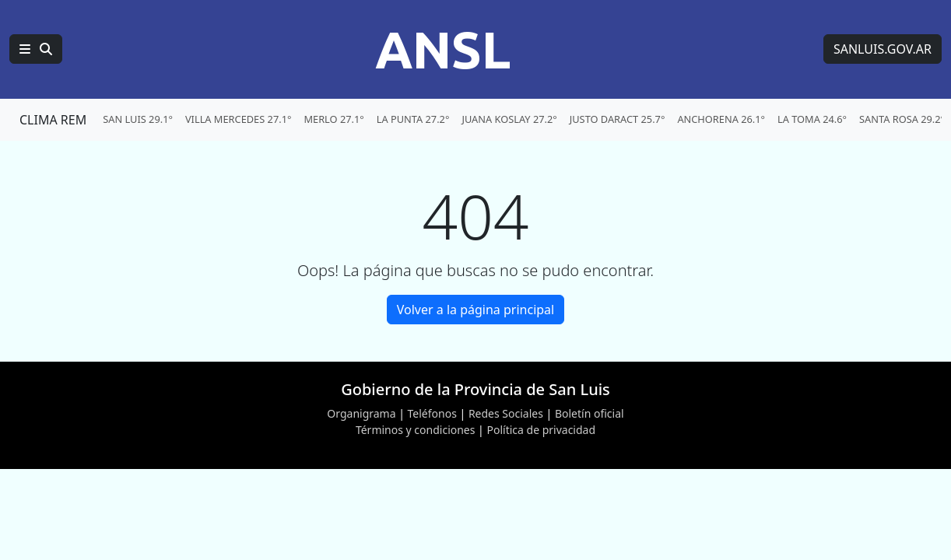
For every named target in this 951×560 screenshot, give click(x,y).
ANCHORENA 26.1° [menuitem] (721, 119)
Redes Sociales (506, 413)
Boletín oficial (590, 413)
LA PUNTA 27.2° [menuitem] (413, 119)
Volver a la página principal (475, 310)
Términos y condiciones (416, 430)
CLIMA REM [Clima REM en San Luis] (53, 120)
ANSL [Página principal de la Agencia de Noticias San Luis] (443, 49)
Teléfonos (432, 413)
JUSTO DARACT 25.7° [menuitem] (618, 119)
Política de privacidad (541, 430)
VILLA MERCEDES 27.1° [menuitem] (239, 119)
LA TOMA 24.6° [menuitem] (812, 119)
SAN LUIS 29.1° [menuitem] (138, 119)
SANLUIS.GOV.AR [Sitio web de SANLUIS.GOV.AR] (883, 49)
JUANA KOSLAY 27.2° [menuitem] (509, 119)
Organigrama (361, 413)
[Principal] (36, 49)
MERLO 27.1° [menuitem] (333, 119)
